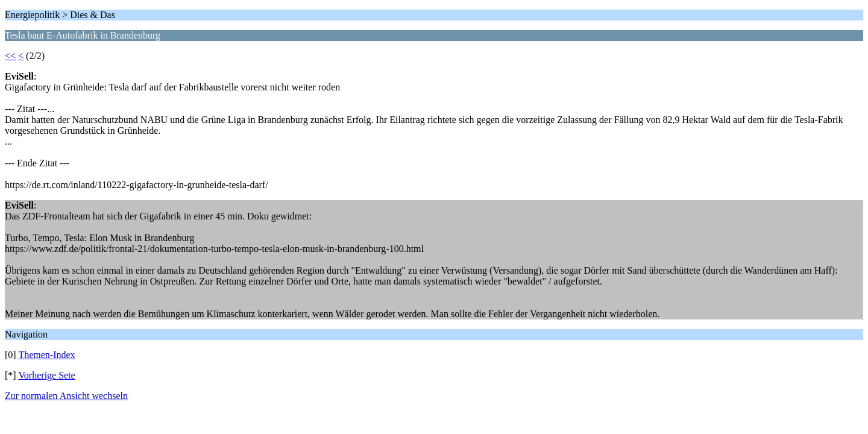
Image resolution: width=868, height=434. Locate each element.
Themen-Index (46, 355)
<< (10, 56)
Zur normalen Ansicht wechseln (66, 396)
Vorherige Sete (46, 375)
